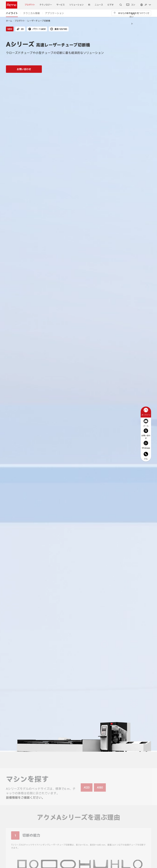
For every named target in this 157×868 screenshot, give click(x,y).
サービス (61, 5)
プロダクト (30, 5)
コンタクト (131, 14)
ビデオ (111, 5)
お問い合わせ (24, 69)
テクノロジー (46, 5)
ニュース (99, 5)
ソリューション (76, 5)
